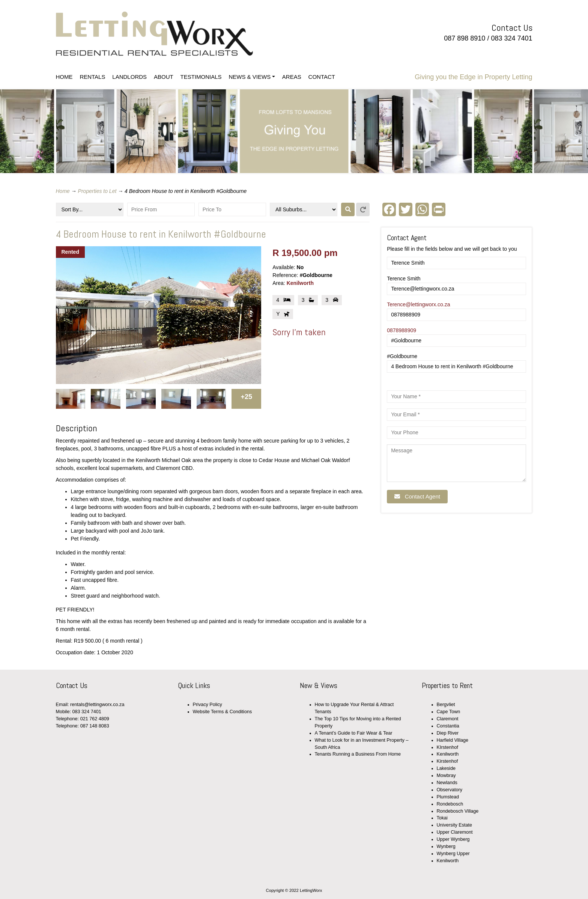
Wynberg (446, 846)
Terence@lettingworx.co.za (418, 304)
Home (63, 191)
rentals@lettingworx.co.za (97, 705)
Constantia (448, 726)
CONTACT (322, 77)
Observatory (450, 790)
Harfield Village (453, 740)
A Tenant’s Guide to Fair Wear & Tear (354, 733)
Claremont (448, 719)
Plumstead (448, 797)
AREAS (292, 77)
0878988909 (402, 330)
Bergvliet (446, 705)
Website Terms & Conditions (223, 712)
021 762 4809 (95, 719)
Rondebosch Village (458, 811)
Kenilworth (300, 283)
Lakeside (446, 768)
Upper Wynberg (453, 839)
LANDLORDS (129, 77)
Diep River (448, 733)
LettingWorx (175, 34)
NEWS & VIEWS (250, 77)
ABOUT (164, 77)
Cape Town (449, 712)
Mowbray (446, 776)
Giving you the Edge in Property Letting (473, 77)
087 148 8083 (95, 726)
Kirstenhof (447, 761)
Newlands (447, 783)
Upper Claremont (455, 832)
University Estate (454, 825)
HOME (64, 77)
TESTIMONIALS (201, 77)
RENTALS (92, 77)
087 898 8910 (465, 38)
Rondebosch (450, 804)
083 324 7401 (511, 38)
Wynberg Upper (453, 854)
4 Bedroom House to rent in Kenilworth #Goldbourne (161, 234)
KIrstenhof (447, 747)
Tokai (442, 818)
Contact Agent (417, 496)
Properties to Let (97, 191)
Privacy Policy (208, 705)
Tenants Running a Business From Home (358, 754)
